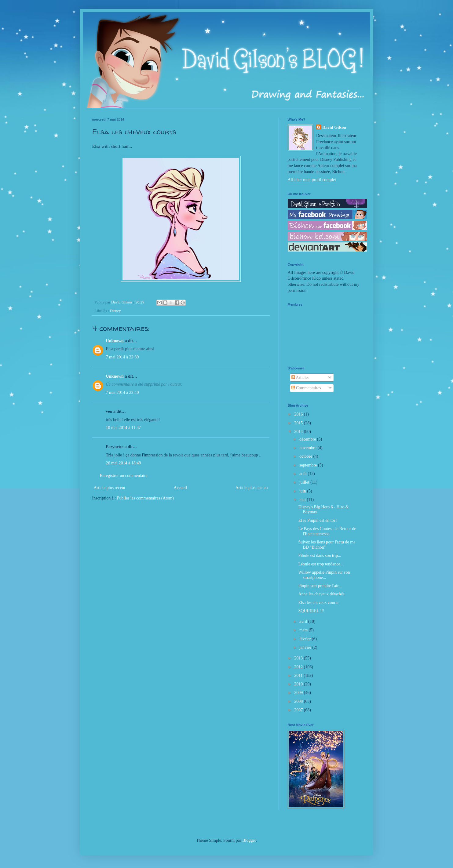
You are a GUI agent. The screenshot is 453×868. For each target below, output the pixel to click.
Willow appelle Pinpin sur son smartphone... (324, 575)
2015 (299, 423)
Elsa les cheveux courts (318, 603)
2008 (299, 701)
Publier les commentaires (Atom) (145, 498)
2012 (299, 667)
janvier (306, 647)
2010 (299, 684)
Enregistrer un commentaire (124, 476)
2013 (299, 658)
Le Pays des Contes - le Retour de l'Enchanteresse (327, 531)
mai (303, 500)
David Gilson (334, 127)
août (304, 474)
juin (303, 491)
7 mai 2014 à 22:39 (122, 357)
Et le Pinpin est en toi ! (318, 520)
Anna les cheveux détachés (321, 594)
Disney (115, 311)
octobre (306, 456)
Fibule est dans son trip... (320, 556)
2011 (299, 676)
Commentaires (306, 388)
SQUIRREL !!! (311, 611)
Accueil (181, 488)
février (306, 639)
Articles (300, 378)
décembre (308, 439)
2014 (299, 432)
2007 (299, 710)
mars (304, 630)
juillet (305, 482)
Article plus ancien (252, 488)
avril (304, 621)
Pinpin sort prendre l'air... (320, 586)
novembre (308, 448)
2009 (299, 693)
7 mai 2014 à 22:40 (122, 392)
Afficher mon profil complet (312, 180)
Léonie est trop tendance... (321, 564)
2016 (299, 414)
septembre (309, 465)
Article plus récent (110, 488)
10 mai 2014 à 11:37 (124, 428)
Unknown (115, 341)
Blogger (249, 840)
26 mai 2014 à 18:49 (124, 463)
